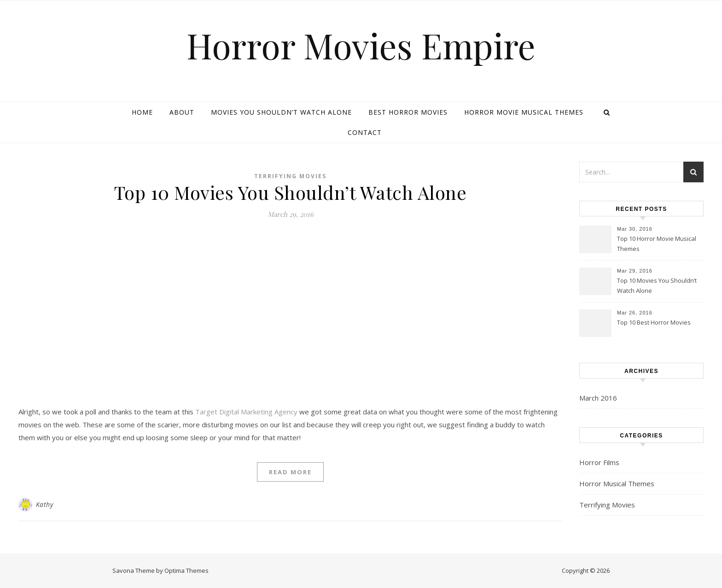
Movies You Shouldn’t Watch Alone (281, 112)
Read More (290, 472)
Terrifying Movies (290, 176)
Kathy (45, 504)
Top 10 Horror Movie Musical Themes (657, 244)
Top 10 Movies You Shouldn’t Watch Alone (291, 192)
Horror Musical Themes (617, 483)
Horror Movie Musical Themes (524, 112)
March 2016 (598, 398)
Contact (365, 132)
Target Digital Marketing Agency (246, 412)
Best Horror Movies (408, 112)
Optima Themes (186, 571)
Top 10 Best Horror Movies (654, 322)
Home (142, 112)
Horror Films (599, 462)
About (182, 112)
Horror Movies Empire (361, 45)
